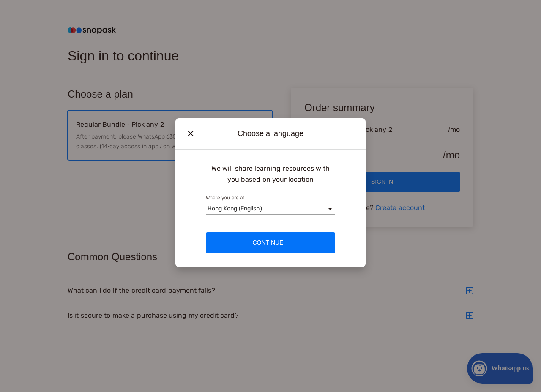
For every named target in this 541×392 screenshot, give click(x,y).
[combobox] (208, 208)
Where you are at (225, 198)
